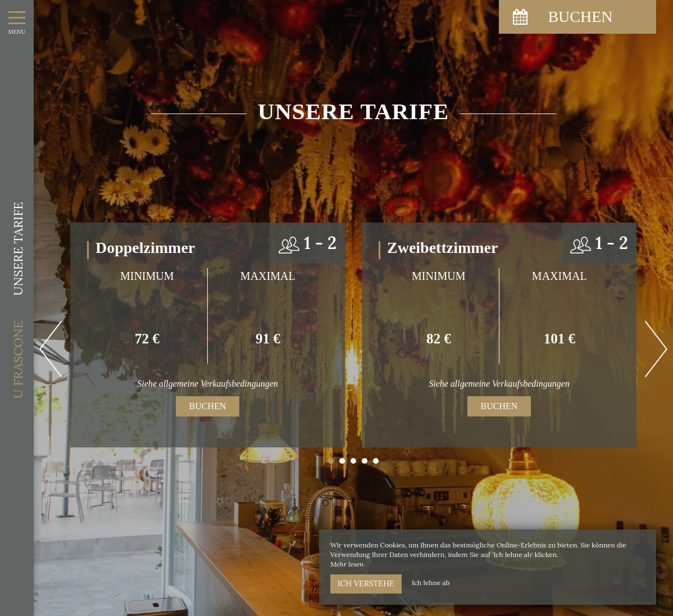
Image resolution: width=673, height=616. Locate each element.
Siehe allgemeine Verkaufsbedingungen (208, 384)
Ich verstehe (366, 583)
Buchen (208, 406)
